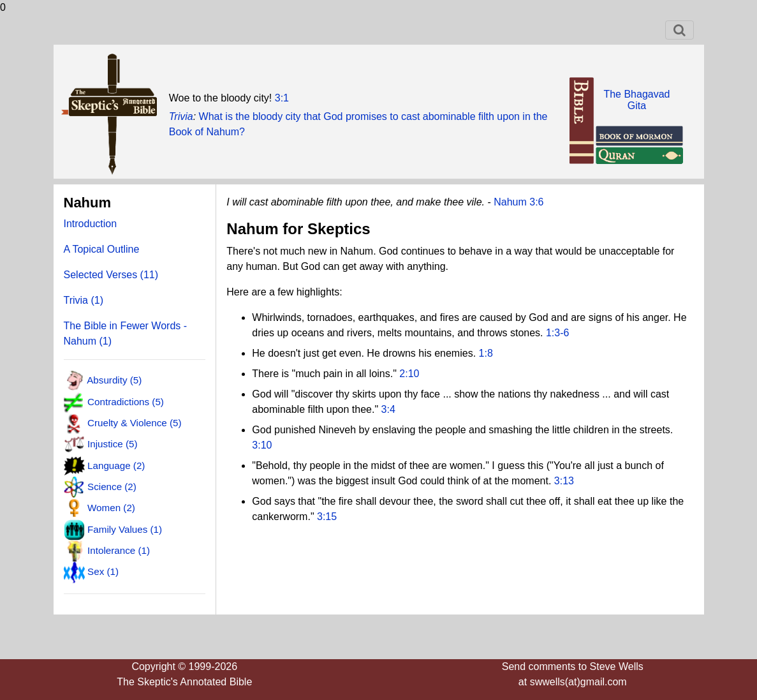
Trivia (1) (84, 300)
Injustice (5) (113, 444)
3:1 (282, 98)
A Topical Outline (102, 249)
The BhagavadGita (636, 100)
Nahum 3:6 (518, 202)
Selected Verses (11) (111, 275)
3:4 (388, 409)
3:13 (564, 481)
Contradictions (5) (126, 401)
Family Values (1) (125, 529)
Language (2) (116, 465)
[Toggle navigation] (680, 30)
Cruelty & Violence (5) (134, 423)
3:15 (327, 517)
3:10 (262, 445)
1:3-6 (557, 333)
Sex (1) (103, 571)
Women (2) (111, 508)
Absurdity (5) (114, 380)
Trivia (181, 116)
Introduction (91, 224)
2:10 (409, 374)
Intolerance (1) (119, 550)
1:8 (486, 353)
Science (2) (112, 487)
